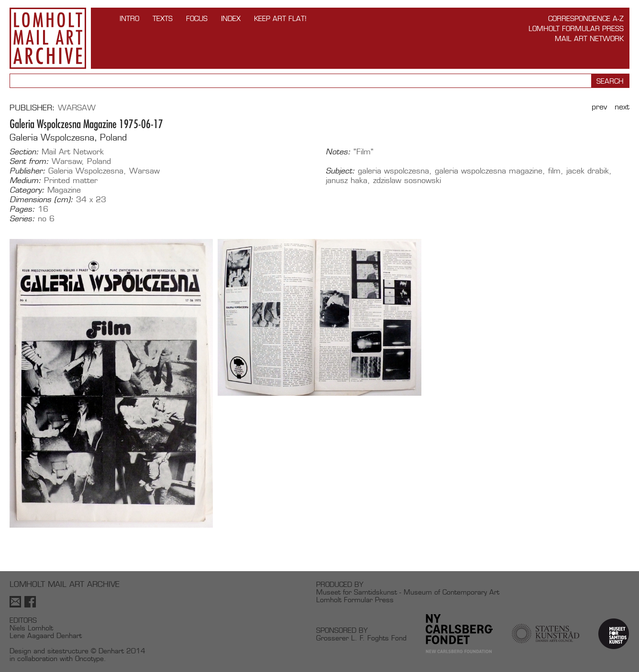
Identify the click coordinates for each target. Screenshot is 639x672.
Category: (27, 190)
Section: (24, 152)
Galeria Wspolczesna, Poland (68, 137)
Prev (599, 107)
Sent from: (29, 162)
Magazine (64, 190)
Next (622, 107)
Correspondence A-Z (586, 18)
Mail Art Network (589, 38)
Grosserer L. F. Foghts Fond (361, 638)
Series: (22, 219)
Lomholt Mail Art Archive (48, 38)
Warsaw (77, 108)
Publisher (31, 108)
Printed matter (71, 180)
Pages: (22, 209)
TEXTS (163, 18)
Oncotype (89, 658)
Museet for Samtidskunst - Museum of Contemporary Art (408, 592)
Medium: (25, 181)
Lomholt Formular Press (576, 28)
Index (231, 18)
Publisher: (28, 171)
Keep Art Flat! (280, 18)
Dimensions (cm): (41, 200)
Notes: (338, 152)
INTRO (129, 18)
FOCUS (197, 18)
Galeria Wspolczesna (86, 171)
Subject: (340, 171)
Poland (99, 161)
